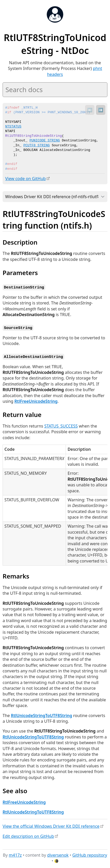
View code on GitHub (25, 179)
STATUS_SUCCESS (61, 425)
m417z (15, 854)
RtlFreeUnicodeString (36, 400)
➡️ (101, 110)
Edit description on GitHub (28, 835)
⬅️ (90, 110)
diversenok (58, 854)
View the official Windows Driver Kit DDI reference (51, 825)
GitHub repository (90, 854)
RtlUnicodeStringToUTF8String (42, 714)
